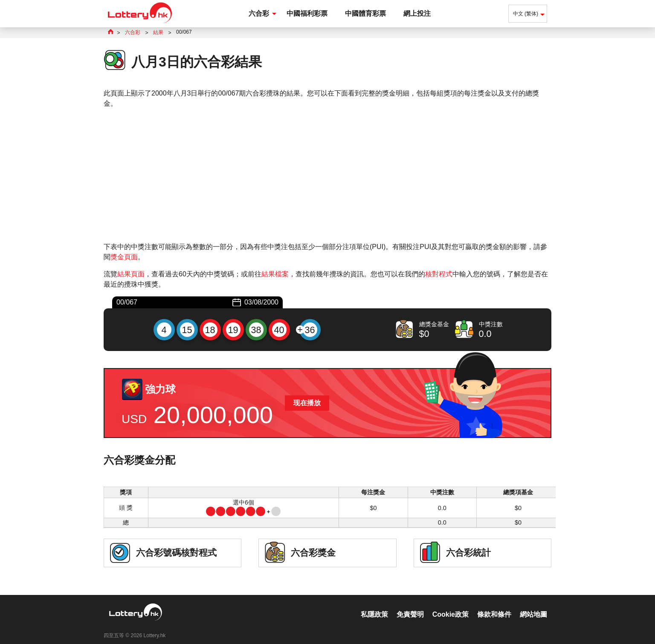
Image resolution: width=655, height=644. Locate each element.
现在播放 (307, 403)
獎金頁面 (124, 257)
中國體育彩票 (365, 13)
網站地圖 (533, 605)
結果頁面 (131, 274)
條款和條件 (494, 605)
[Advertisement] (327, 175)
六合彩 (259, 13)
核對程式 (439, 274)
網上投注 (417, 13)
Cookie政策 (451, 605)
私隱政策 (374, 605)
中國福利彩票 (307, 13)
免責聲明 (410, 605)
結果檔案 (275, 274)
